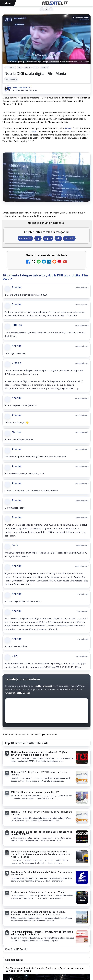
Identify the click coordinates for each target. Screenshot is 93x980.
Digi (20, 68)
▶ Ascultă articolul (81, 18)
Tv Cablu (44, 68)
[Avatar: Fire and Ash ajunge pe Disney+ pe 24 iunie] (82, 897)
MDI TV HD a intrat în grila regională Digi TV (35, 792)
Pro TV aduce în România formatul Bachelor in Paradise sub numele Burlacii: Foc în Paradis (45, 970)
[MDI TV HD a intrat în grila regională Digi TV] (82, 797)
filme (34, 132)
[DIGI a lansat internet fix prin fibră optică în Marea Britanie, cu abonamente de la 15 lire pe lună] (82, 917)
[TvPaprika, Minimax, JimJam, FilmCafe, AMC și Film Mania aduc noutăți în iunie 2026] (82, 937)
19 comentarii (11, 79)
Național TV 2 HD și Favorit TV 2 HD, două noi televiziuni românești (41, 813)
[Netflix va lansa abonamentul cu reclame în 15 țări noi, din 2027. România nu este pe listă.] (82, 758)
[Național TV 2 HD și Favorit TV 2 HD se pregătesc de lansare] (82, 777)
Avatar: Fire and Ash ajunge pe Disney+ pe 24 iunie (38, 892)
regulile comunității (43, 686)
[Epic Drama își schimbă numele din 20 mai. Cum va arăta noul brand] (82, 878)
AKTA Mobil (10, 68)
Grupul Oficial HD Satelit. (18, 693)
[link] (46, 758)
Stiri (36, 68)
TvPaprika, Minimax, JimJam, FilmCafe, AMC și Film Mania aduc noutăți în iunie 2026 (42, 933)
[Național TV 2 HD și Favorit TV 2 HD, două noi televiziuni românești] (82, 817)
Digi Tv (28, 68)
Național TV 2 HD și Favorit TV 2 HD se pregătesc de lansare (39, 773)
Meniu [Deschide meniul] (7, 3)
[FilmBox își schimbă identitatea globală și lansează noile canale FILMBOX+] (82, 837)
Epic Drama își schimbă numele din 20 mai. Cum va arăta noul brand (41, 873)
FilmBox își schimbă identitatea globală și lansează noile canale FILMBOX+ (42, 833)
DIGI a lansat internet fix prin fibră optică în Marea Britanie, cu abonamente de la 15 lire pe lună (38, 913)
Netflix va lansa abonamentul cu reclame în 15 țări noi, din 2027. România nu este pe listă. (41, 753)
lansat (68, 128)
